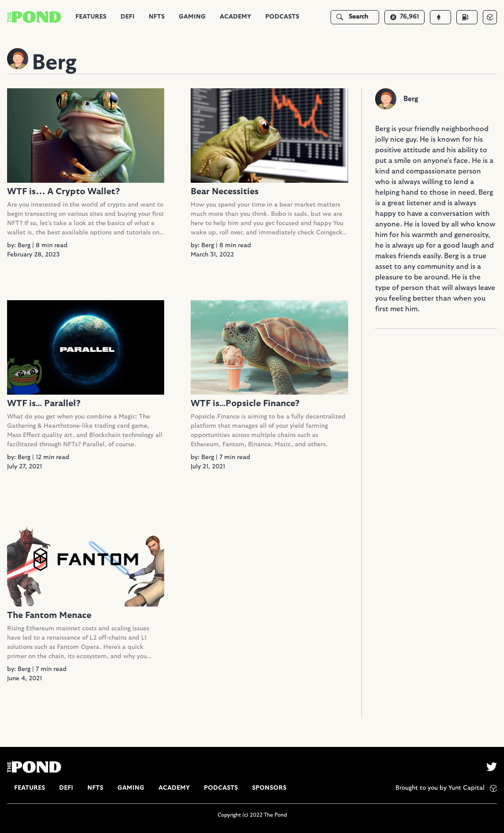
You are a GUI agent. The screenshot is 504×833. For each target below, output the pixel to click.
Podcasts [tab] (282, 17)
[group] (91, 17)
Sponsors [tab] (269, 788)
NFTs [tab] (157, 17)
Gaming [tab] (192, 17)
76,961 (404, 17)
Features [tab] (91, 17)
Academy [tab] (235, 17)
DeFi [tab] (128, 17)
